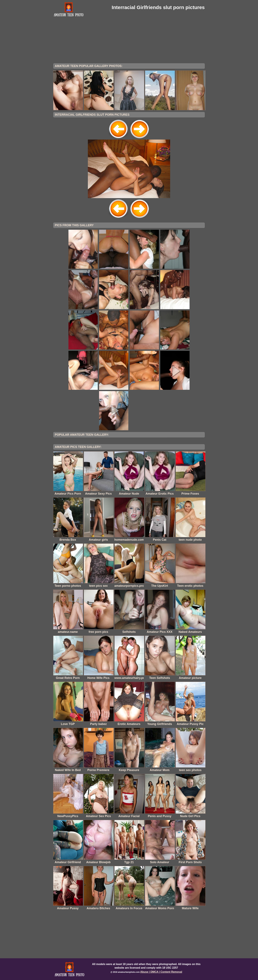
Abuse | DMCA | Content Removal (161, 972)
